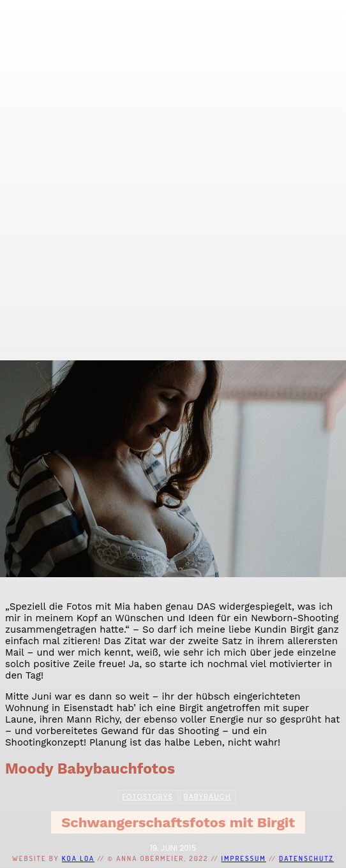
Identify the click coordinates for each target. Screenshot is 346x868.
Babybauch (207, 796)
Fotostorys (147, 796)
